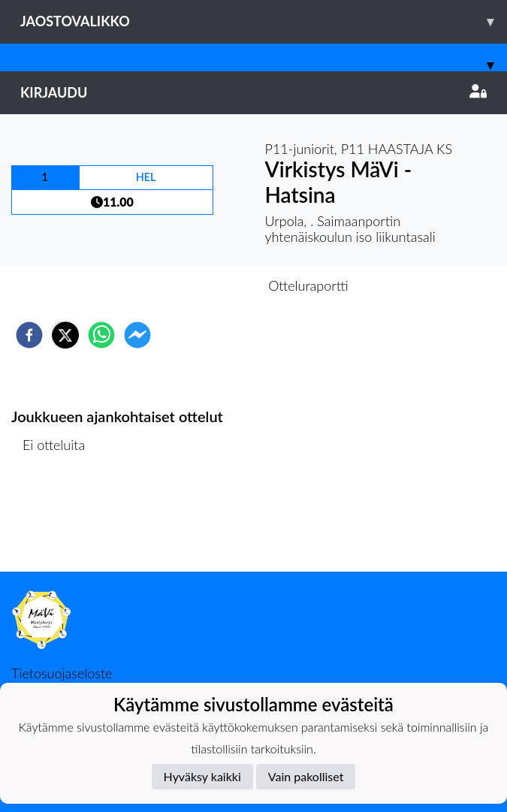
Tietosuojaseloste (62, 673)
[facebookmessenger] (137, 335)
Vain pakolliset (306, 776)
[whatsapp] (101, 335)
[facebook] (29, 335)
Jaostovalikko (264, 21)
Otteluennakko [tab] (201, 285)
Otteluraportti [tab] (308, 285)
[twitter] (65, 335)
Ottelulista (60, 521)
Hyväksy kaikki (202, 776)
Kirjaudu (253, 92)
